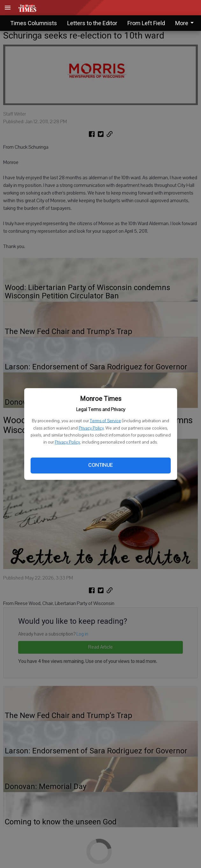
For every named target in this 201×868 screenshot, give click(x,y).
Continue (100, 465)
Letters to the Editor (92, 23)
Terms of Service (105, 421)
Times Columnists (34, 23)
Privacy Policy (91, 428)
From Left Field (146, 23)
